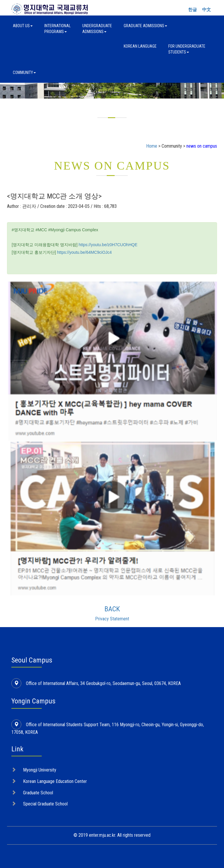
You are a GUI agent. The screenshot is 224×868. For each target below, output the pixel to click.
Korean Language (140, 46)
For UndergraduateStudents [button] (187, 49)
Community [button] (24, 73)
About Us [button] (23, 26)
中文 (206, 10)
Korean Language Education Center (55, 781)
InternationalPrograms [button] (57, 29)
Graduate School (38, 793)
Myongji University (40, 770)
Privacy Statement (112, 619)
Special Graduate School (45, 804)
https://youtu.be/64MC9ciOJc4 (85, 252)
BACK (112, 609)
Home (152, 146)
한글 (192, 10)
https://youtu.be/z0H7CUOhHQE (108, 245)
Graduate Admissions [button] (145, 26)
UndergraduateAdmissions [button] (97, 29)
